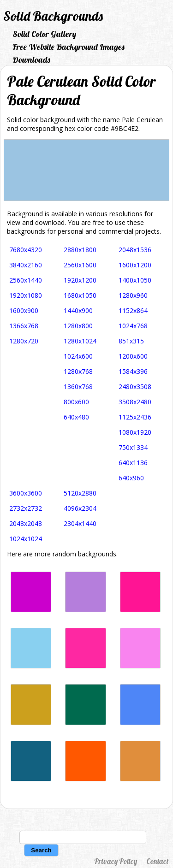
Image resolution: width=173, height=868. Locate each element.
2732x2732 (26, 508)
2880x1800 (80, 250)
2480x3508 (135, 387)
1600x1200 (135, 265)
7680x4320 (26, 250)
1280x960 (133, 295)
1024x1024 (26, 539)
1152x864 (133, 310)
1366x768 (24, 326)
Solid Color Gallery (44, 34)
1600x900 (24, 310)
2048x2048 (26, 523)
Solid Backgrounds (53, 16)
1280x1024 (80, 341)
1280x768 (78, 371)
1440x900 (78, 310)
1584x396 (133, 371)
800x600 (76, 402)
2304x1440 (80, 523)
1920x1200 (80, 280)
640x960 (131, 478)
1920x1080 (26, 295)
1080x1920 (135, 432)
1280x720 (24, 341)
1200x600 (133, 356)
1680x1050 (80, 295)
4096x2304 (80, 508)
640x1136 (133, 463)
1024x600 (78, 356)
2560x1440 (26, 280)
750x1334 (133, 447)
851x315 (131, 341)
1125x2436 (135, 417)
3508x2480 (135, 402)
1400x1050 (135, 280)
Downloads (31, 60)
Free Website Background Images (69, 47)
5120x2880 (80, 493)
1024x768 (133, 326)
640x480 (76, 417)
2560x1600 (80, 265)
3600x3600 (26, 493)
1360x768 (78, 387)
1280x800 (78, 326)
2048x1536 (135, 250)
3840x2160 (26, 265)
